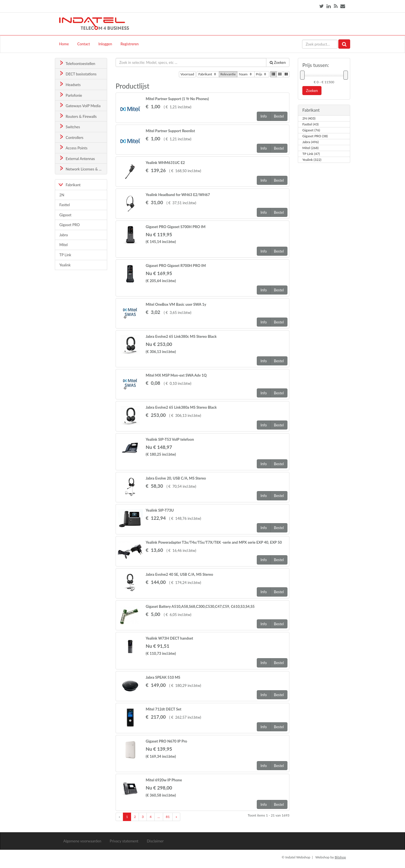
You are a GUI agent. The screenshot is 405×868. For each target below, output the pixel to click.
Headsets (70, 84)
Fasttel (65, 205)
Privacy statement (124, 841)
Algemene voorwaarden (82, 841)
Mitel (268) (310, 148)
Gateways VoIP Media (80, 105)
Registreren (130, 44)
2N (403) (309, 118)
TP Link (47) (311, 154)
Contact (84, 44)
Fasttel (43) (310, 124)
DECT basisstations (77, 74)
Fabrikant (208, 74)
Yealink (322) (312, 160)
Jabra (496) (310, 142)
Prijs (262, 74)
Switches (69, 126)
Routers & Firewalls (78, 116)
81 (168, 817)
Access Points (73, 148)
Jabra (64, 235)
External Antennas (77, 158)
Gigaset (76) (311, 130)
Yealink (65, 265)
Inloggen (105, 44)
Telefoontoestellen (77, 63)
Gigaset (65, 215)
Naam (246, 74)
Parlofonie (70, 95)
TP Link (65, 255)
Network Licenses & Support (83, 169)
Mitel (64, 245)
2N (62, 195)
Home (64, 44)
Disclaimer (155, 841)
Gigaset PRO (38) (315, 136)
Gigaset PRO (70, 225)
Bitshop (340, 857)
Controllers (71, 137)
